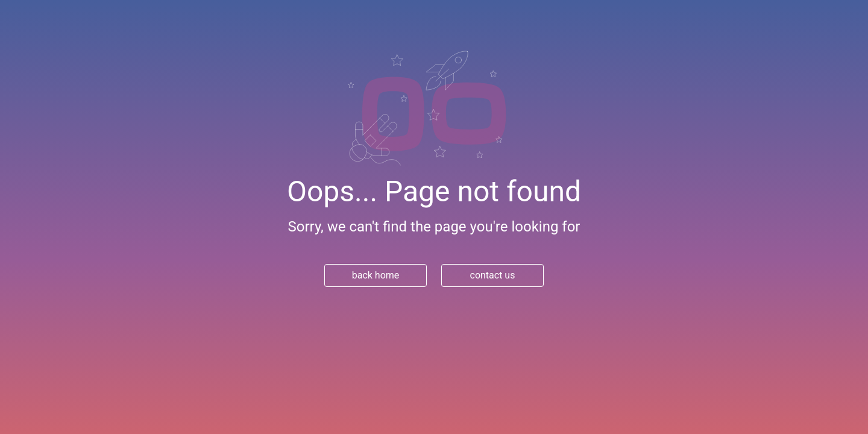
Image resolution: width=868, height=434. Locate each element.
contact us (493, 275)
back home (376, 275)
